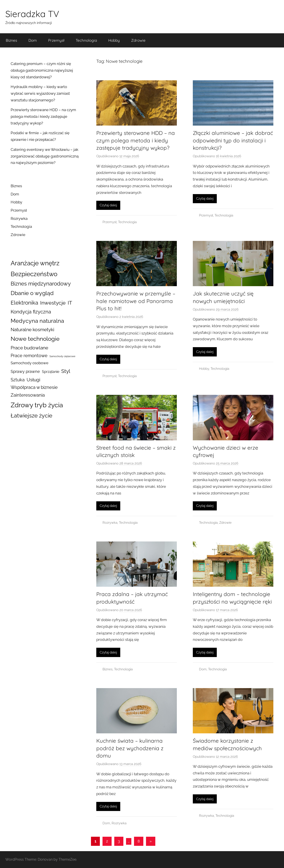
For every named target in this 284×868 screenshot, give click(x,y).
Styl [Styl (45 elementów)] (66, 371)
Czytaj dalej (108, 205)
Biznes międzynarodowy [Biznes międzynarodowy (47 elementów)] (41, 284)
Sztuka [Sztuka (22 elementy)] (18, 380)
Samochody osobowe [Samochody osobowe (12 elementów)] (30, 363)
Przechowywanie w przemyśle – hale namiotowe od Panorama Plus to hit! (136, 301)
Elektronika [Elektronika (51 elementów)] (24, 303)
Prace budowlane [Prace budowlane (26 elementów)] (29, 348)
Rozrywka (110, 523)
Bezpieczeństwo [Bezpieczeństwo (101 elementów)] (34, 274)
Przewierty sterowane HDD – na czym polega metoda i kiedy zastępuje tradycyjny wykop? (136, 140)
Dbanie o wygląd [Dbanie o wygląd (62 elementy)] (32, 293)
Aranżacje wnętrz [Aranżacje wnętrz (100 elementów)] (35, 263)
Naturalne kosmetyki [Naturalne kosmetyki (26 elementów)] (33, 330)
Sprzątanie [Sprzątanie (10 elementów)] (51, 372)
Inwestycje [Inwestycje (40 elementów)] (53, 303)
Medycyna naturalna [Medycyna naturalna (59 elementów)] (37, 321)
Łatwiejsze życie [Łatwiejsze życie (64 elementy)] (32, 415)
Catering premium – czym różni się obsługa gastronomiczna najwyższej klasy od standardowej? (42, 70)
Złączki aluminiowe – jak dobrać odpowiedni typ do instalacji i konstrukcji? (233, 140)
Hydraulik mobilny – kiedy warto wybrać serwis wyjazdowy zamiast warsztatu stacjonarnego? (40, 93)
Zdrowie (138, 40)
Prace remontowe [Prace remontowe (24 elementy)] (29, 356)
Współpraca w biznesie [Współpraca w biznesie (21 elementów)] (34, 387)
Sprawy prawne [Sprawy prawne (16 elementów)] (25, 371)
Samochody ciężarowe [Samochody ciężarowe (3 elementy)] (62, 356)
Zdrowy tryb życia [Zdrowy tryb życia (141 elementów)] (37, 405)
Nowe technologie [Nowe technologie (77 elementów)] (35, 339)
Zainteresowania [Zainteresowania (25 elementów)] (28, 395)
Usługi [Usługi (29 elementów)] (34, 380)
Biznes (11, 40)
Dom (33, 40)
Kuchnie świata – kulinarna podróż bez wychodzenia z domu (130, 748)
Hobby (114, 40)
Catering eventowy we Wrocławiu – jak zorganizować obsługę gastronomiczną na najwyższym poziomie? (45, 156)
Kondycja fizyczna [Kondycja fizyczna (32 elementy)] (31, 312)
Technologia (86, 40)
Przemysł (56, 40)
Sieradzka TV (32, 14)
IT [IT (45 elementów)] (70, 303)
